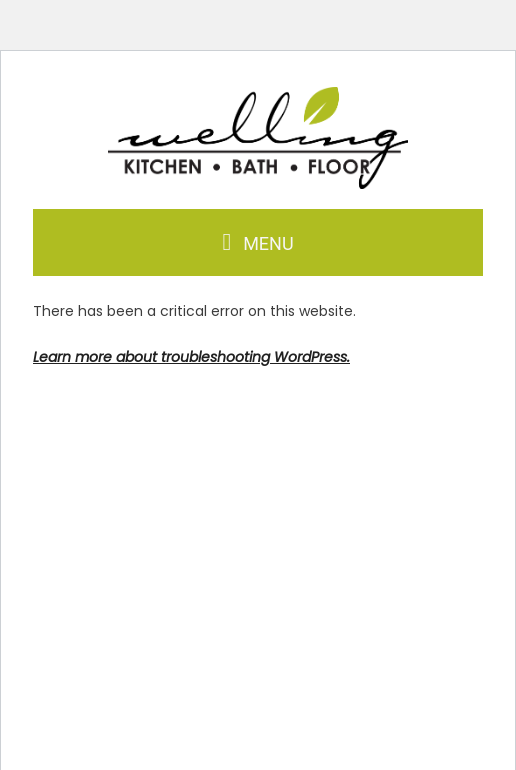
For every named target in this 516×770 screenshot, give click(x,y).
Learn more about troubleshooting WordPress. (191, 357)
